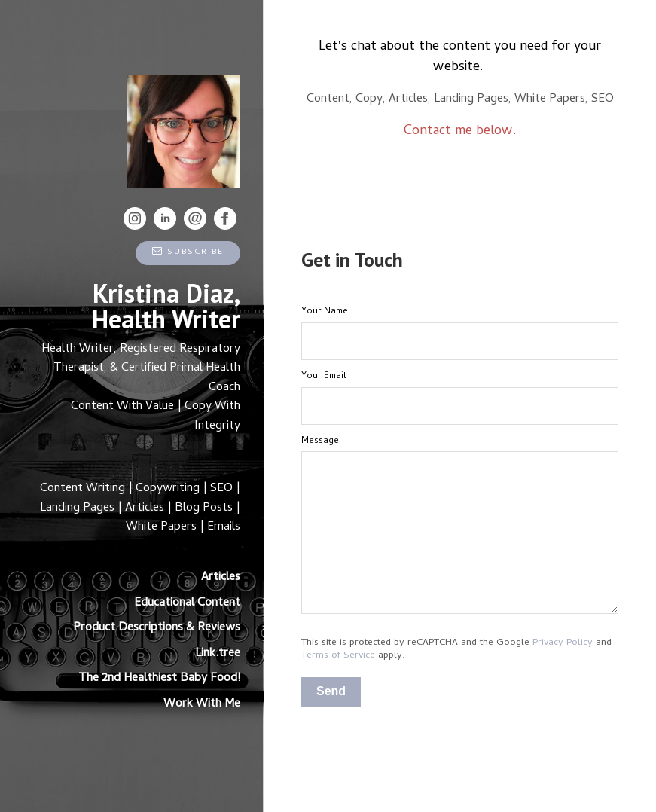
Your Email (324, 377)
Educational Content (187, 603)
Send (331, 691)
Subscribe (188, 252)
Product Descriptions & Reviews (157, 628)
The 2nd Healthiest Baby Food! (159, 679)
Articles (221, 578)
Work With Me (202, 704)
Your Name (325, 312)
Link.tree (218, 654)
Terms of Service (338, 656)
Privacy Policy (563, 643)
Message (320, 441)
